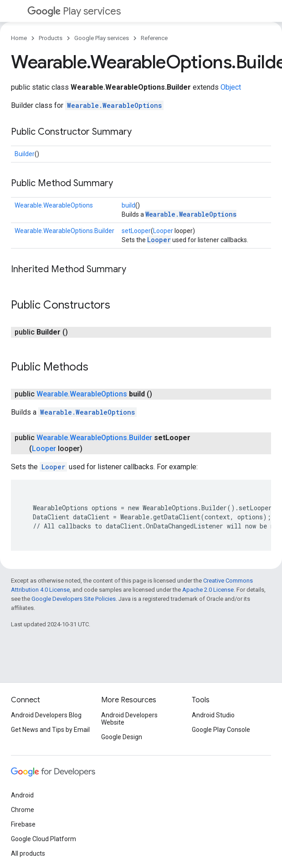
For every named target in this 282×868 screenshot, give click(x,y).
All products (28, 853)
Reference (154, 38)
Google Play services (102, 38)
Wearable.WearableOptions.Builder (64, 231)
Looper (163, 231)
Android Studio (213, 715)
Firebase (23, 824)
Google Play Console (221, 730)
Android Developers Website (129, 719)
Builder (25, 154)
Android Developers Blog (46, 715)
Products (51, 38)
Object (231, 87)
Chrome (23, 810)
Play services (74, 11)
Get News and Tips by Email (50, 730)
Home (19, 38)
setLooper (136, 231)
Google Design (122, 737)
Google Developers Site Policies (74, 599)
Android (22, 795)
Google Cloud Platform (44, 839)
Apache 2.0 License (208, 590)
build (128, 205)
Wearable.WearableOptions (114, 105)
